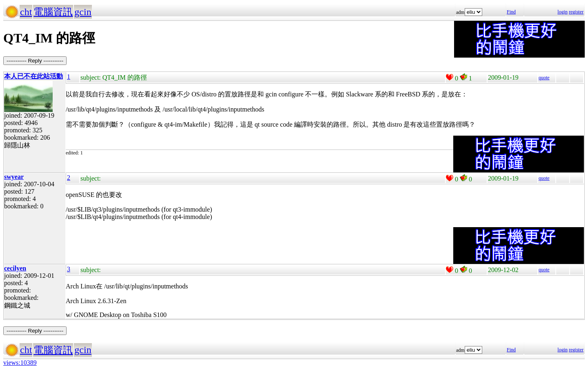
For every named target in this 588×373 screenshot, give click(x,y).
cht (26, 12)
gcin (83, 12)
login (562, 12)
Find (511, 12)
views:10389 (20, 363)
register (576, 12)
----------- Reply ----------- (35, 61)
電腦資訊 (53, 12)
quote (544, 78)
